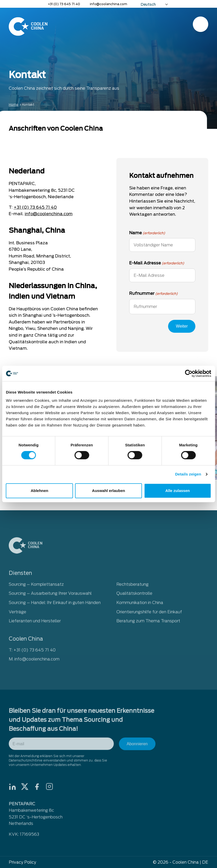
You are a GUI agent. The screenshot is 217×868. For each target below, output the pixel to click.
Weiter (182, 326)
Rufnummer (153, 294)
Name (147, 233)
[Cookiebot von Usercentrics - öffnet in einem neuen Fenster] (189, 373)
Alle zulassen (177, 491)
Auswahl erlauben (108, 491)
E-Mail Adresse (157, 263)
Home (14, 105)
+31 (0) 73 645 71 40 (64, 4)
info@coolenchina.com (108, 4)
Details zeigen (188, 474)
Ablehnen (39, 491)
